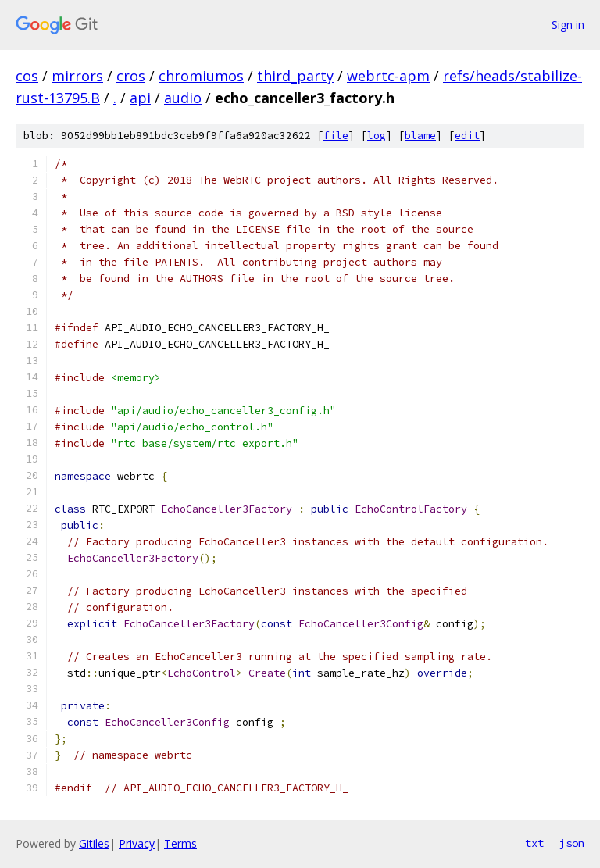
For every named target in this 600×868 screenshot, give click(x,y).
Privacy (137, 843)
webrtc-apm (388, 76)
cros (131, 76)
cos (27, 76)
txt (534, 843)
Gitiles (94, 843)
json (572, 843)
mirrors (77, 76)
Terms (180, 843)
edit (467, 136)
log (377, 136)
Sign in (568, 25)
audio (183, 98)
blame (420, 136)
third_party (295, 76)
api (140, 98)
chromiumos (201, 76)
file (336, 136)
